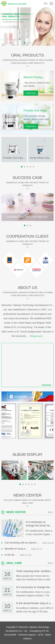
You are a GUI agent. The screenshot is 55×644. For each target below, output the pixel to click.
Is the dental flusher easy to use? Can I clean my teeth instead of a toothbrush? (23, 555)
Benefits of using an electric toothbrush (23, 549)
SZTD (41, 635)
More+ (51, 512)
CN (46, 4)
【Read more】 (36, 336)
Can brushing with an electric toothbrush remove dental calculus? (23, 543)
